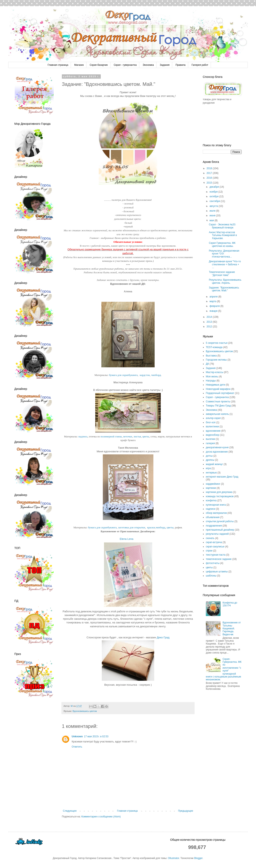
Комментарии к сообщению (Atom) (101, 817)
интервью (211, 473)
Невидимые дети (215, 385)
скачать (210, 538)
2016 (210, 178)
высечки (210, 439)
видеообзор (212, 435)
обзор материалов (216, 513)
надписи (211, 509)
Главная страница (58, 65)
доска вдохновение (217, 452)
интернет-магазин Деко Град (222, 477)
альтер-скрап (213, 418)
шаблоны (211, 576)
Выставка (211, 356)
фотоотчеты (213, 563)
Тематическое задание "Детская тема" (222, 273)
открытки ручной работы (220, 521)
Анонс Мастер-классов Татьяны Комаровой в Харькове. (223, 235)
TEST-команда (214, 347)
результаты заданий (217, 534)
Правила (181, 65)
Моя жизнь (212, 377)
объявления (213, 517)
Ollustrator (174, 858)
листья (137, 436)
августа (214, 206)
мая (212, 220)
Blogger (198, 858)
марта (213, 301)
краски (151, 527)
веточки (128, 436)
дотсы (209, 456)
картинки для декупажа (219, 492)
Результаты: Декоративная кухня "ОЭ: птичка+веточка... (224, 254)
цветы (146, 436)
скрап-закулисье (215, 547)
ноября (214, 192)
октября (214, 196)
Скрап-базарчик (99, 65)
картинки (211, 488)
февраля (215, 306)
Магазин (79, 65)
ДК (207, 364)
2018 (210, 168)
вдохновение (213, 431)
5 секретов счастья (217, 343)
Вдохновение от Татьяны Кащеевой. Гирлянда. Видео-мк (232, 629)
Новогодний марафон (218, 389)
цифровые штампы (217, 572)
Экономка (148, 65)
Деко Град (163, 637)
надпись (83, 436)
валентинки (212, 427)
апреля (214, 297)
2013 (210, 322)
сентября (215, 201)
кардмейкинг (213, 484)
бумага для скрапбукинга (123, 375)
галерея (210, 443)
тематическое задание (219, 559)
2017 (210, 173)
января (214, 311)
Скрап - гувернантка (125, 65)
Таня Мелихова (128, 448)
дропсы (210, 460)
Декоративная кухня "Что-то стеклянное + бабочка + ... (225, 264)
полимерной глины (111, 436)
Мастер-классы (215, 372)
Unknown (77, 736)
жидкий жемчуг (214, 464)
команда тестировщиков (220, 496)
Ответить (77, 747)
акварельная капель (217, 414)
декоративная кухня (217, 447)
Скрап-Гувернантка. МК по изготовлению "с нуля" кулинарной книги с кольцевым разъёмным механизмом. (224, 669)
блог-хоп (211, 422)
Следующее (70, 811)
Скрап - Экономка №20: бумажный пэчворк (222, 226)
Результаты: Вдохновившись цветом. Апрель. (225, 281)
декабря (215, 187)
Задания (165, 65)
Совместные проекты (218, 402)
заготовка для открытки (131, 527)
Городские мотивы (216, 360)
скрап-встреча (214, 542)
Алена (128, 291)
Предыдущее (186, 811)
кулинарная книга (216, 505)
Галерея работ (200, 65)
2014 (210, 317)
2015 (210, 183)
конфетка (211, 500)
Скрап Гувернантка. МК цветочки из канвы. (222, 244)
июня (213, 216)
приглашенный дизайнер (220, 530)
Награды (211, 381)
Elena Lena (127, 539)
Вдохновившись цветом (85, 711)
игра (208, 468)
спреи (209, 551)
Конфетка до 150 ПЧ (230, 604)
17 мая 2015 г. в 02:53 (96, 736)
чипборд (156, 375)
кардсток (145, 375)
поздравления (214, 526)
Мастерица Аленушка (128, 382)
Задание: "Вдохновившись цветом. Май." (224, 289)
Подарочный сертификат (220, 393)
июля (213, 211)
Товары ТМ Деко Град (218, 406)
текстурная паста (216, 555)
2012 (210, 327)
